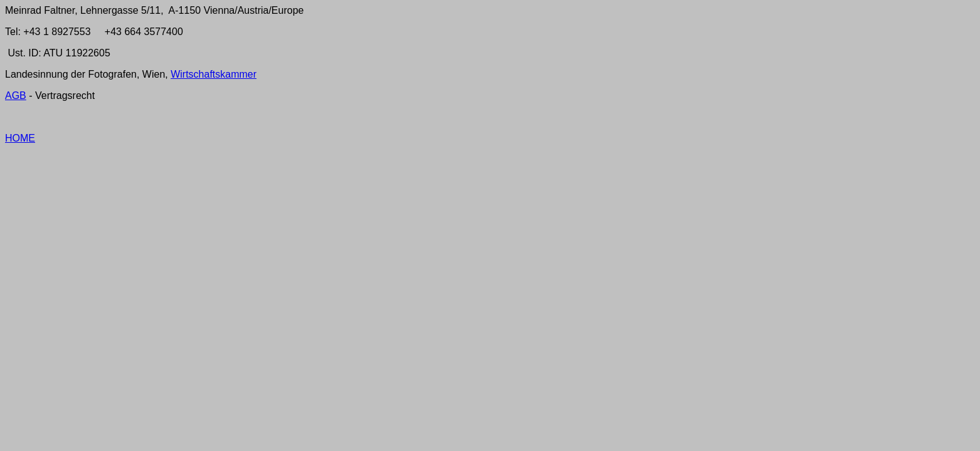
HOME (20, 138)
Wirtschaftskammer (213, 74)
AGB (16, 96)
